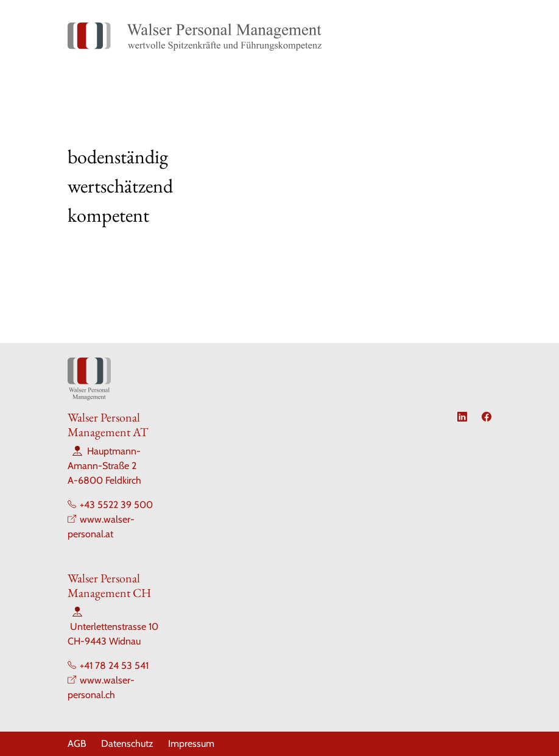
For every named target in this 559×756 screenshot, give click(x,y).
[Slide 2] (236, 223)
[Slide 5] (301, 223)
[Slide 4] (279, 223)
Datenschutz (127, 744)
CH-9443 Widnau (104, 641)
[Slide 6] (323, 223)
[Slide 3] (258, 223)
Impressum (191, 744)
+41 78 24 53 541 (114, 666)
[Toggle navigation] (477, 37)
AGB (77, 744)
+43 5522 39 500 (116, 505)
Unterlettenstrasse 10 (114, 627)
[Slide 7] (345, 223)
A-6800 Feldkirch (104, 480)
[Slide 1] (214, 223)
